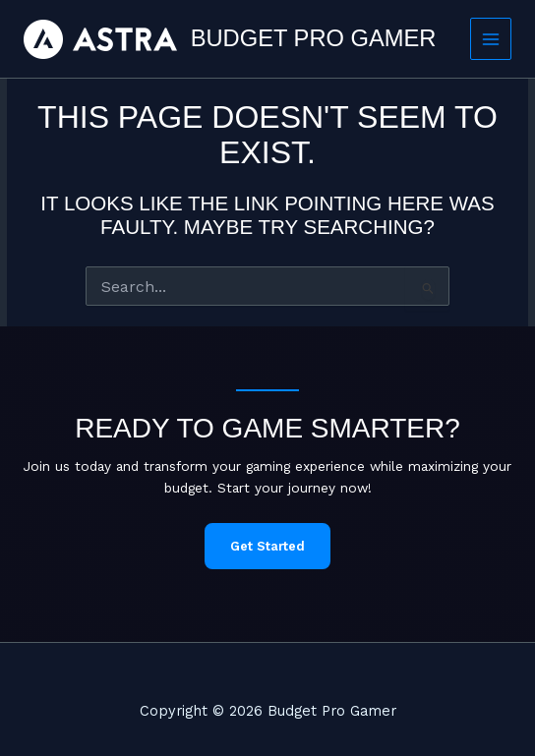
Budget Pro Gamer (314, 38)
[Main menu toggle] (491, 39)
